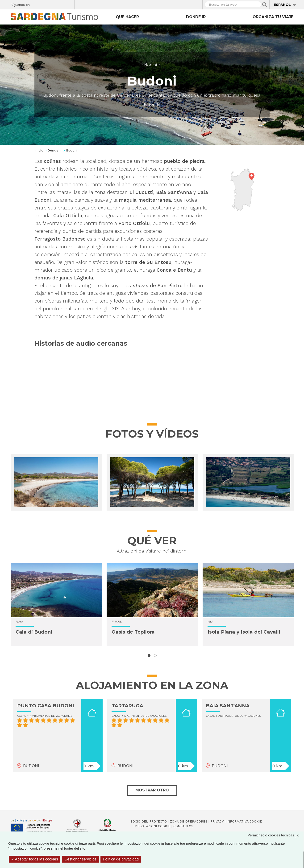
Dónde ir (196, 17)
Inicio (39, 150)
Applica (265, 5)
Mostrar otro (152, 790)
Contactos (183, 826)
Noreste (152, 65)
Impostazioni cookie (152, 826)
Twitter (44, 4)
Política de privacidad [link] (121, 859)
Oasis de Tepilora (133, 632)
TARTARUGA (127, 706)
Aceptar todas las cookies (35, 859)
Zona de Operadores (189, 821)
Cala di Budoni (34, 632)
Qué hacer (127, 17)
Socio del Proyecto (149, 821)
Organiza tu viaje (273, 17)
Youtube (69, 4)
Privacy (217, 821)
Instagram (52, 4)
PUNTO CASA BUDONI (46, 706)
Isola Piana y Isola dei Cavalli (244, 632)
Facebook (36, 4)
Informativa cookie (244, 821)
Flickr (61, 4)
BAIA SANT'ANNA (228, 706)
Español (282, 5)
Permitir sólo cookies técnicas (275, 835)
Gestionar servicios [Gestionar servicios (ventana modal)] (80, 859)
